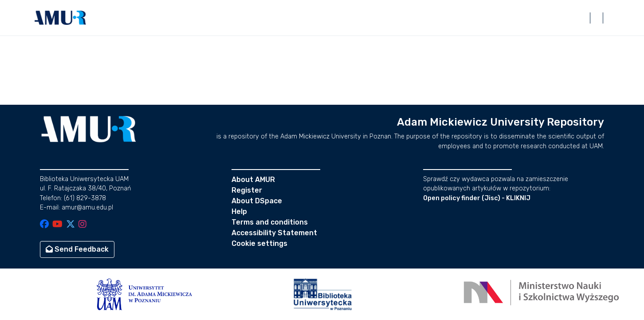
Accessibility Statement (274, 233)
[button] (60, 18)
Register (247, 190)
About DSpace (257, 201)
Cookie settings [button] (259, 243)
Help (239, 211)
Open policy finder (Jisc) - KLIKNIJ (477, 198)
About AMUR (253, 180)
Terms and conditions (270, 222)
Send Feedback (77, 249)
